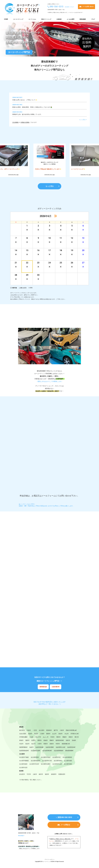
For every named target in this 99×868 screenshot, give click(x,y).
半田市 (52, 737)
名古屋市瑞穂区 (24, 761)
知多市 (31, 747)
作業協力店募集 (25, 122)
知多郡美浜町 (71, 747)
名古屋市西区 (35, 758)
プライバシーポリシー (49, 860)
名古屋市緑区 (23, 764)
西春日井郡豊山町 (71, 730)
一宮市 (35, 730)
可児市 (29, 775)
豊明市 (40, 741)
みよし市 (46, 737)
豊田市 (58, 737)
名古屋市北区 (23, 768)
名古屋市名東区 (46, 764)
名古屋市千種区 (24, 758)
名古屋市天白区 (34, 764)
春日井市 (22, 730)
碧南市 (52, 744)
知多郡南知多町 (24, 751)
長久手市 (38, 737)
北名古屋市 (23, 734)
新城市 (46, 741)
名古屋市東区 (68, 764)
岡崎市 (52, 741)
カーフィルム (32, 19)
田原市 (33, 741)
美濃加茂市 (62, 775)
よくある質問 (71, 19)
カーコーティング (18, 19)
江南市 (42, 734)
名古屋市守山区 (57, 764)
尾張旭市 (49, 730)
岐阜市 (41, 775)
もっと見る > (83, 120)
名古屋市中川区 (47, 761)
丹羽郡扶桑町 (23, 737)
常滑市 (58, 744)
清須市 (60, 734)
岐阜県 (21, 771)
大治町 (31, 737)
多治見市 (22, 775)
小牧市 (62, 730)
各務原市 (54, 775)
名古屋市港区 (68, 761)
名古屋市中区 (57, 758)
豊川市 (77, 737)
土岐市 (35, 775)
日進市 (29, 730)
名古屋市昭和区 (67, 758)
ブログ (93, 19)
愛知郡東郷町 (69, 751)
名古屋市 (42, 730)
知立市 (33, 744)
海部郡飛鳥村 (23, 747)
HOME (6, 19)
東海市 (21, 741)
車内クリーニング (46, 19)
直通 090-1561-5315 (65, 818)
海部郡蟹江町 (66, 744)
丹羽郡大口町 (75, 734)
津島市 (71, 737)
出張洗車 (59, 19)
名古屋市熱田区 (36, 761)
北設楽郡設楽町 (36, 751)
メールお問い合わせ (88, 7)
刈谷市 (21, 744)
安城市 (74, 741)
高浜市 (27, 744)
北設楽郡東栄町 (47, 751)
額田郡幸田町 (60, 741)
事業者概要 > (22, 836)
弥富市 (68, 741)
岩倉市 (30, 734)
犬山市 (67, 734)
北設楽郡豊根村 (59, 751)
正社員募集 (15, 122)
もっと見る (50, 186)
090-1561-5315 (56, 7)
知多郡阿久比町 (61, 747)
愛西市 (48, 734)
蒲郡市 (27, 741)
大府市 (40, 744)
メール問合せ (65, 825)
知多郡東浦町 (40, 747)
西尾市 (46, 744)
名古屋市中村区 (46, 758)
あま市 (54, 734)
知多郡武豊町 (50, 747)
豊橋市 (65, 737)
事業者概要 (83, 19)
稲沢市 (36, 734)
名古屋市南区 (58, 761)
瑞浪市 (47, 775)
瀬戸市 (56, 730)
